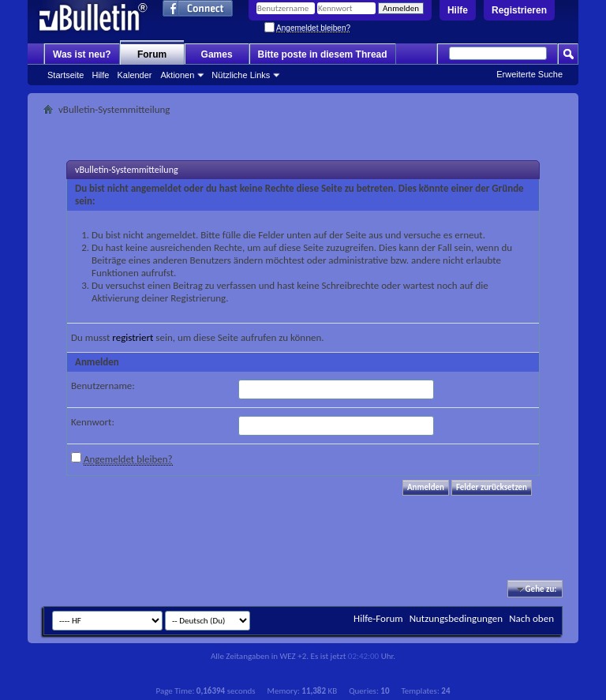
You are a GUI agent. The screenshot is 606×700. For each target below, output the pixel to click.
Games (217, 54)
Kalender (134, 75)
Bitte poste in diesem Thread (323, 54)
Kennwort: (93, 422)
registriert (133, 337)
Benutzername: (103, 386)
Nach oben (531, 618)
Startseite (65, 75)
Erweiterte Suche (529, 74)
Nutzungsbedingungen (456, 618)
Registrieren (519, 10)
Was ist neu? (82, 54)
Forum (152, 54)
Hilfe (458, 10)
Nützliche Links (241, 75)
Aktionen (178, 75)
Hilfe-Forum (378, 618)
